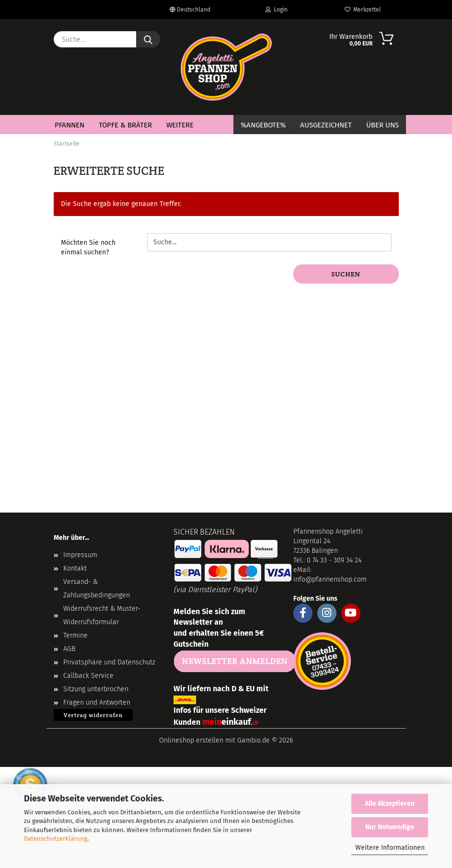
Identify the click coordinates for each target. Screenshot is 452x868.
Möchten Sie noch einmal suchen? (88, 247)
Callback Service (88, 676)
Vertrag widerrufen (93, 715)
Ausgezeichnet (326, 125)
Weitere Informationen (390, 848)
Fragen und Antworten (97, 702)
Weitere (180, 125)
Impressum (80, 555)
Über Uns (382, 125)
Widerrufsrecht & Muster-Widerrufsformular (102, 615)
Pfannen (70, 125)
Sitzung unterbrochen (96, 689)
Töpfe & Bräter (125, 125)
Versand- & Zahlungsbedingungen (97, 588)
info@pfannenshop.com (330, 579)
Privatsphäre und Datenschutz (109, 662)
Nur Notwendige (390, 827)
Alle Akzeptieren (390, 804)
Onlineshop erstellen (191, 740)
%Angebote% (263, 125)
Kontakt (75, 568)
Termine (75, 635)
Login (277, 10)
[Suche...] (148, 39)
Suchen (346, 274)
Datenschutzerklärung (56, 839)
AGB (69, 649)
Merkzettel (363, 10)
